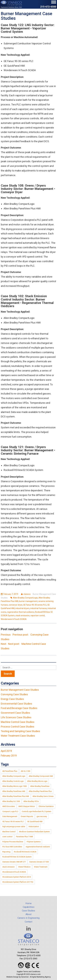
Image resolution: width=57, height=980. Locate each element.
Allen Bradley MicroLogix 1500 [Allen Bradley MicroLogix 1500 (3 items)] (15, 786)
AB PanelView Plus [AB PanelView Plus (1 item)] (10, 771)
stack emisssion (23, 615)
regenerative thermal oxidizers (21, 612)
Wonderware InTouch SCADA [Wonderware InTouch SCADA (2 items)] (14, 872)
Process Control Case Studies (18, 727)
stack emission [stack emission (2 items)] (9, 867)
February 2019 (9, 756)
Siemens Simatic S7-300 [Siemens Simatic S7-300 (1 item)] (39, 862)
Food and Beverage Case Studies (19, 708)
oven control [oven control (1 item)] (7, 837)
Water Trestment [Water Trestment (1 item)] (41, 867)
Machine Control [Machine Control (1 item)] (9, 832)
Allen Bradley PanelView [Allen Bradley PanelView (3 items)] (40, 786)
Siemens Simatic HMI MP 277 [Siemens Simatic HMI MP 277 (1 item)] (14, 862)
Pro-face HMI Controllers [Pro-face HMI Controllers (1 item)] (12, 847)
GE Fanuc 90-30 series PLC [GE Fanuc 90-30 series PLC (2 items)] (13, 821)
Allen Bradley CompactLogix (25, 598)
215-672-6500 (48, 7)
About (28, 914)
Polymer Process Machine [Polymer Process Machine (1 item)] (13, 842)
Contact (28, 922)
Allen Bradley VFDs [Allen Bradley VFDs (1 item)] (31, 801)
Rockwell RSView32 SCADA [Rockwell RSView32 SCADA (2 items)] (25, 852)
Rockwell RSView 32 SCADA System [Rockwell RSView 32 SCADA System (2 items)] (17, 857)
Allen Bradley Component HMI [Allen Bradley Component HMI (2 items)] (41, 776)
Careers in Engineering (28, 918)
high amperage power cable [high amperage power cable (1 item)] (14, 827)
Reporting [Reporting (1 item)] (6, 852)
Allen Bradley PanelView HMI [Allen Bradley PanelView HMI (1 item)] (14, 791)
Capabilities (29, 907)
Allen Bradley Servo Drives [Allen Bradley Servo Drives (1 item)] (43, 796)
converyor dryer (16, 605)
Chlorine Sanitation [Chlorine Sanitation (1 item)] (46, 806)
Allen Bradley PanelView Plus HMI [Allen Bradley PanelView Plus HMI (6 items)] (16, 796)
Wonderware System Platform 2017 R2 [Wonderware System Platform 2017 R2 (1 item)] (18, 882)
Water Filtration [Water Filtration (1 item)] (24, 867)
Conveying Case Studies (14, 694)
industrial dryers (22, 608)
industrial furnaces (39, 608)
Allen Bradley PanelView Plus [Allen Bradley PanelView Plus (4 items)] (40, 791)
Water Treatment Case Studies (18, 736)
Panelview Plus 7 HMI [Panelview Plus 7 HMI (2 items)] (24, 837)
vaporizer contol (38, 615)
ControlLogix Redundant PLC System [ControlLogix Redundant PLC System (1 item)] (37, 811)
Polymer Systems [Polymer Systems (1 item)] (34, 842)
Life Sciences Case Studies (16, 717)
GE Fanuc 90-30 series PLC (35, 605)
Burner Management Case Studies (20, 690)
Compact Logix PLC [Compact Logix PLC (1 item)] (10, 811)
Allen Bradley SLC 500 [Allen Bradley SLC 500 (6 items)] (11, 801)
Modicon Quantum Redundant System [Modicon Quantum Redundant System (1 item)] (34, 832)
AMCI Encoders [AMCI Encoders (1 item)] (9, 806)
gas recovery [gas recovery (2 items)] (42, 816)
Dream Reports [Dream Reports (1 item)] (27, 816)
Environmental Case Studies (16, 704)
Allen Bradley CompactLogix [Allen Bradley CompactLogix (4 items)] (14, 776)
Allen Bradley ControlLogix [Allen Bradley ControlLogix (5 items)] (13, 781)
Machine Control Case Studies (18, 722)
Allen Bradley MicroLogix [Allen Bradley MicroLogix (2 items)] (37, 781)
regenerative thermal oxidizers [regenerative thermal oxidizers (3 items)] (38, 847)
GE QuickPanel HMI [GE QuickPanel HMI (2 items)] (35, 821)
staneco (27, 594)
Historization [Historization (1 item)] (34, 827)
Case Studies (28, 911)
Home (28, 903)
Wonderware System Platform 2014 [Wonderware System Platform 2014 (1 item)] (17, 877)
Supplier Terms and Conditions (28, 972)
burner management (28, 601)
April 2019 (6, 751)
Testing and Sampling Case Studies (20, 731)
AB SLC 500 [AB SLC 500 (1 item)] (25, 771)
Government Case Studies (15, 713)
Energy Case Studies (12, 699)
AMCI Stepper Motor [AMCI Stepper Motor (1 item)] (27, 806)
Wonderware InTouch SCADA (14, 619)
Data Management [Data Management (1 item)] (10, 816)
